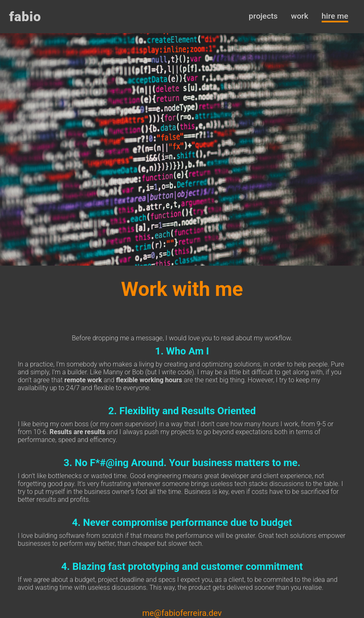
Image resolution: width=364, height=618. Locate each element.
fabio (25, 17)
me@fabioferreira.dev (182, 613)
